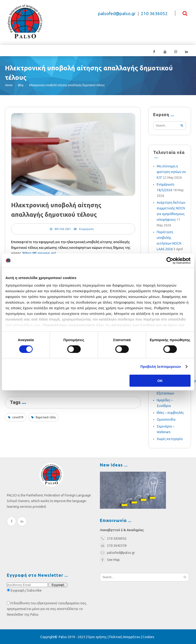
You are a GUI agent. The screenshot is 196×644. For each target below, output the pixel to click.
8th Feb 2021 (63, 229)
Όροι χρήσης (97, 636)
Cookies (148, 636)
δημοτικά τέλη (46, 417)
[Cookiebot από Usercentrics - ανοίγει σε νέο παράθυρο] (170, 261)
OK (160, 381)
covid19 (18, 417)
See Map (110, 559)
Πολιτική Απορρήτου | (126, 636)
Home (9, 85)
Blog (21, 85)
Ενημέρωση (86, 229)
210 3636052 (154, 14)
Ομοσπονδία (166, 419)
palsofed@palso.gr (117, 14)
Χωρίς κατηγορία (170, 438)
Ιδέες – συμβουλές (170, 412)
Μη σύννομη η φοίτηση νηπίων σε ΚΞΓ (171, 171)
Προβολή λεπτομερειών (161, 366)
